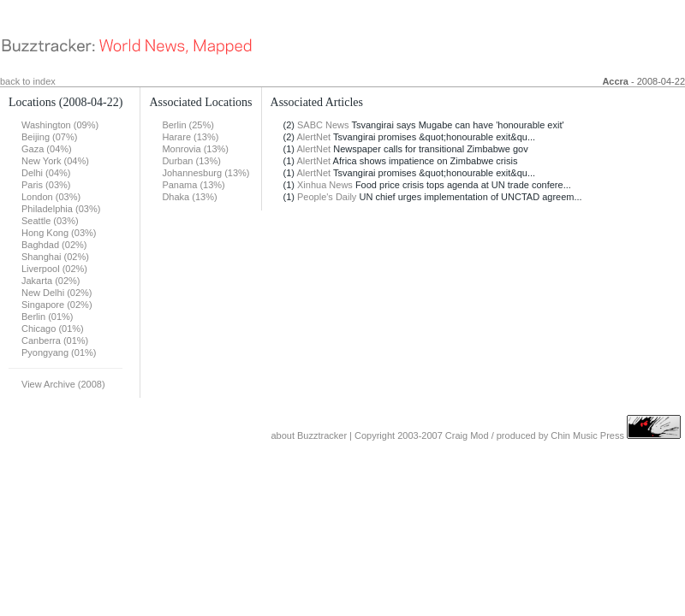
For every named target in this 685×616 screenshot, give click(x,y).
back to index (28, 81)
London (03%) (51, 197)
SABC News (323, 125)
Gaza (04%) (47, 149)
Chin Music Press (587, 435)
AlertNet (313, 137)
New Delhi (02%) (57, 293)
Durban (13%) (191, 161)
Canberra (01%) (55, 341)
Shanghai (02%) (55, 257)
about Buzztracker (309, 435)
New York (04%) (55, 161)
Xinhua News (325, 185)
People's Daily (327, 197)
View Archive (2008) (63, 384)
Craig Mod (467, 435)
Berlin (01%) (48, 317)
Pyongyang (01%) (59, 352)
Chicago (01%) (53, 329)
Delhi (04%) (46, 173)
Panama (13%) (193, 185)
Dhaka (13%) (189, 197)
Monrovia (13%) (195, 149)
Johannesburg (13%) (205, 173)
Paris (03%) (46, 185)
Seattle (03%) (50, 221)
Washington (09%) (60, 125)
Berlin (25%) (188, 125)
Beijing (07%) (49, 137)
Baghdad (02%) (54, 245)
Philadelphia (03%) (61, 209)
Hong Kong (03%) (59, 233)
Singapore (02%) (57, 305)
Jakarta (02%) (51, 281)
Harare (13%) (190, 137)
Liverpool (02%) (54, 269)
